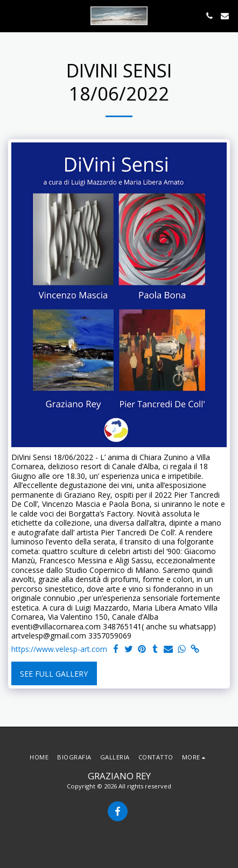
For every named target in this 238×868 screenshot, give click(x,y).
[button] (12, 15)
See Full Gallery (54, 674)
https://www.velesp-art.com (59, 649)
